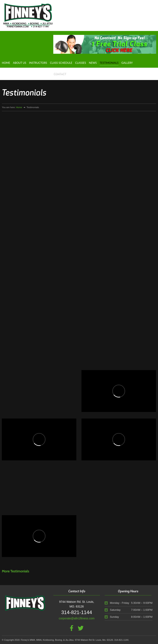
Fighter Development (20, 73)
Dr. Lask (45, 73)
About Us (20, 63)
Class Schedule (61, 63)
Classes (81, 63)
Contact (60, 73)
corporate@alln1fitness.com (77, 618)
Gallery (127, 63)
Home (6, 63)
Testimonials (109, 63)
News (93, 63)
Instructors (38, 63)
